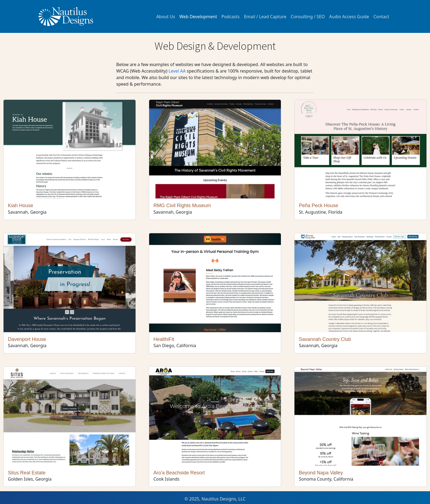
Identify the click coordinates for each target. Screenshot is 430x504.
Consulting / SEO (308, 17)
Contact (381, 17)
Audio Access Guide (349, 17)
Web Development (198, 17)
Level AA (177, 71)
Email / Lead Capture (265, 17)
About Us (166, 17)
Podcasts (230, 17)
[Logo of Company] (66, 16)
